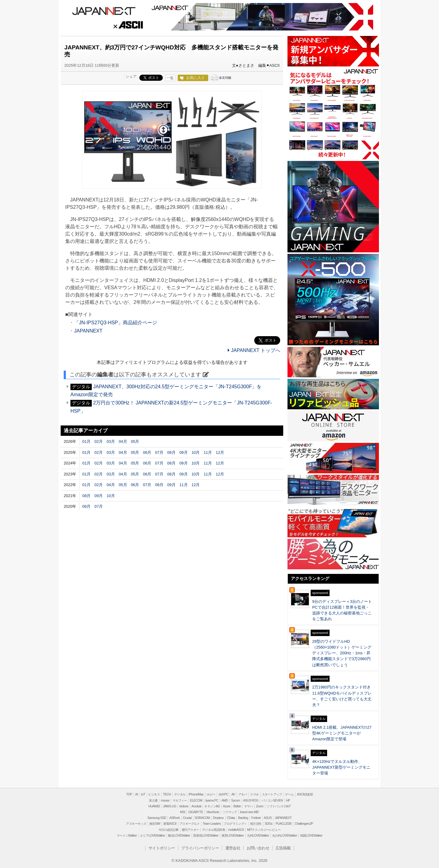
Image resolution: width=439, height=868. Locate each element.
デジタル (180, 794)
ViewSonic (213, 812)
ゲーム (289, 794)
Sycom (236, 800)
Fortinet (256, 818)
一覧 (170, 78)
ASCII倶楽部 (305, 794)
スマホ (254, 794)
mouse (165, 800)
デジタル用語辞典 (214, 830)
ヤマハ (248, 806)
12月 (220, 452)
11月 (208, 452)
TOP (129, 794)
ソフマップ (230, 812)
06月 (147, 452)
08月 (171, 452)
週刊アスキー (190, 830)
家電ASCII (170, 824)
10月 (196, 452)
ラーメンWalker (127, 836)
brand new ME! (249, 812)
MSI (183, 812)
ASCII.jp (128, 26)
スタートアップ (272, 794)
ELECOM (196, 800)
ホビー (211, 794)
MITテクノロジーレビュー (264, 830)
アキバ (243, 794)
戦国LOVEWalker (311, 836)
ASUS (268, 818)
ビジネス (154, 794)
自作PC (223, 794)
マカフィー (180, 800)
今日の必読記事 (169, 830)
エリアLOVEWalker (152, 836)
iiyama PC (212, 800)
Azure (227, 806)
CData (231, 818)
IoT (143, 794)
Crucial (187, 818)
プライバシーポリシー (200, 848)
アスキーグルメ (190, 824)
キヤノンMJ (212, 806)
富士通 (153, 800)
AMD (225, 800)
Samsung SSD (157, 818)
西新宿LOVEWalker (206, 836)
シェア (131, 76)
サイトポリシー (162, 848)
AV (233, 794)
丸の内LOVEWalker (285, 836)
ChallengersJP (304, 824)
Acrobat (196, 806)
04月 (123, 441)
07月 (159, 452)
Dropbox (218, 818)
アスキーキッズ (136, 824)
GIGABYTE (196, 812)
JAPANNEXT (104, 10)
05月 (135, 441)
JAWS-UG (170, 806)
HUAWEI (154, 806)
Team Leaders (212, 824)
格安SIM (155, 824)
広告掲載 (283, 848)
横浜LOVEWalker (179, 836)
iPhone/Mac (196, 794)
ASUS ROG (251, 800)
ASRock (175, 818)
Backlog (243, 818)
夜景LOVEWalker (233, 836)
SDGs (268, 824)
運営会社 (233, 848)
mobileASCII (236, 830)
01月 (86, 441)
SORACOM (202, 818)
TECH (167, 794)
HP (288, 800)
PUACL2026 (284, 824)
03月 (111, 441)
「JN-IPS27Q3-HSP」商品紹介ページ (116, 323)
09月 (183, 452)
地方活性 (256, 824)
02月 (99, 441)
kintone (184, 806)
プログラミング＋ (235, 824)
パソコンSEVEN (272, 800)
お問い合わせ (258, 848)
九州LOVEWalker (258, 836)
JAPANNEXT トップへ (254, 350)
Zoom (260, 806)
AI (137, 794)
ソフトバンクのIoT (278, 806)
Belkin (237, 806)
